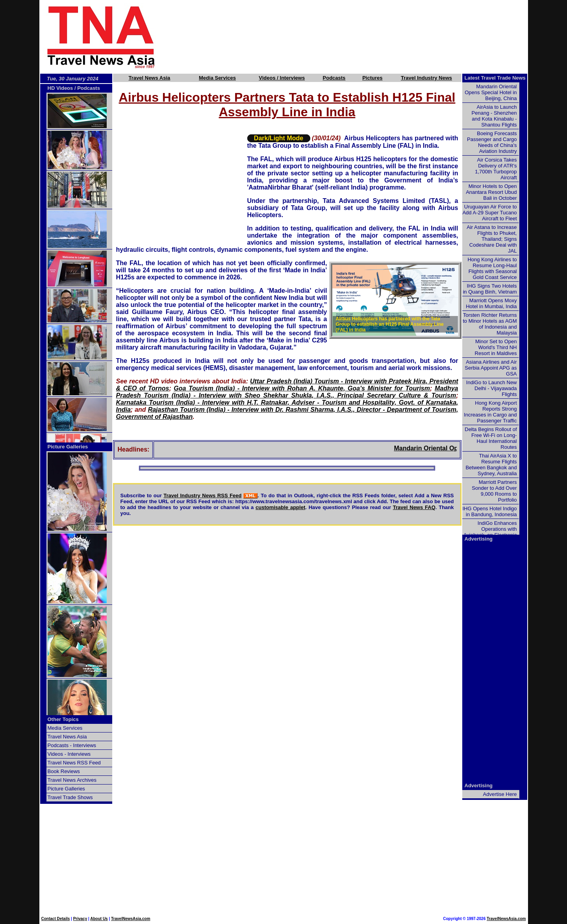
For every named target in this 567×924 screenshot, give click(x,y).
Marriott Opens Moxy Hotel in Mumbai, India (491, 303)
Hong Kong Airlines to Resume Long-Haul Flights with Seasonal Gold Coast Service (492, 268)
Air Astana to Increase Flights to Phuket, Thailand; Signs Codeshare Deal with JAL (492, 239)
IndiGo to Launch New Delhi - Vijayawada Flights (492, 388)
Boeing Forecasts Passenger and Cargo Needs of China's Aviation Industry (492, 142)
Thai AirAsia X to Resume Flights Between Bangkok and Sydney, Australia (491, 465)
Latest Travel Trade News (495, 78)
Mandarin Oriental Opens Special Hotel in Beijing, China (491, 92)
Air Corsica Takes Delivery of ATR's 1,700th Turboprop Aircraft (496, 169)
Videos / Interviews (282, 78)
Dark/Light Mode (279, 138)
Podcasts (334, 78)
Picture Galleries (68, 447)
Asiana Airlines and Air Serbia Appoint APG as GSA (491, 368)
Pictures (372, 78)
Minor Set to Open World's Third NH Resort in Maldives (496, 347)
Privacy (80, 919)
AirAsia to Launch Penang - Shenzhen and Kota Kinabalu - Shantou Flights (494, 116)
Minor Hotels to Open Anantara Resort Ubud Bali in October (491, 192)
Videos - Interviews (69, 754)
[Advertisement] (355, 37)
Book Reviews (64, 771)
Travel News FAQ (414, 507)
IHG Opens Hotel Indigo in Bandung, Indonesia (489, 511)
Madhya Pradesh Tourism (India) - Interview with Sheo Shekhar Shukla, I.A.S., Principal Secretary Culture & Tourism (287, 392)
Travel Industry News (426, 78)
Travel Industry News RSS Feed (202, 495)
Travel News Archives (72, 780)
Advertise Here (500, 794)
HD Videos (60, 88)
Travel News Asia (150, 78)
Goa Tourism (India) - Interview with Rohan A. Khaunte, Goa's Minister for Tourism (302, 388)
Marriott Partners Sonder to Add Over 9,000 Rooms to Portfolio (494, 491)
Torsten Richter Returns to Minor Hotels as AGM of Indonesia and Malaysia (490, 324)
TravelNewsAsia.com (131, 919)
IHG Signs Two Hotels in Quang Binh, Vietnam (490, 289)
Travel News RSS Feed (74, 763)
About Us (99, 919)
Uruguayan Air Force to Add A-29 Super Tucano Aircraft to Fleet (489, 213)
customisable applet (280, 507)
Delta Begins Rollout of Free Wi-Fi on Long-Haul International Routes (491, 438)
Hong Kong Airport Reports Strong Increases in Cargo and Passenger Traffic (490, 412)
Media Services (217, 78)
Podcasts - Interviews (72, 745)
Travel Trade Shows (70, 797)
